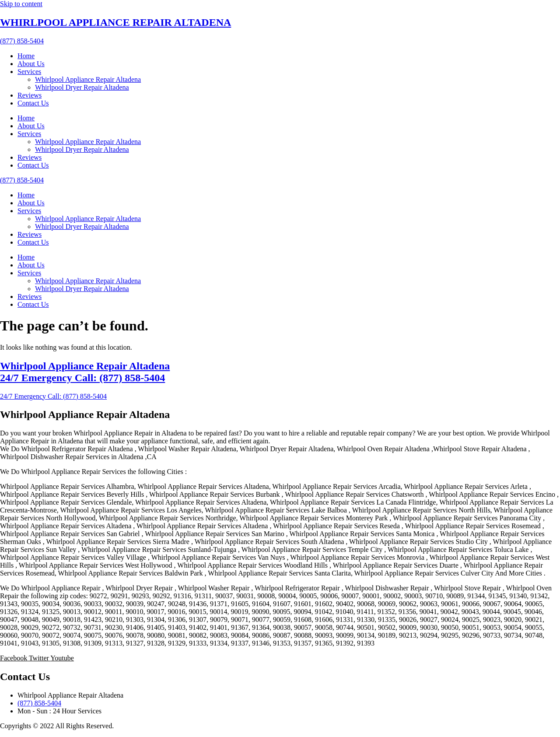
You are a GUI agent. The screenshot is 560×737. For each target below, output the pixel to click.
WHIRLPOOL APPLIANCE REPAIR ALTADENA (115, 22)
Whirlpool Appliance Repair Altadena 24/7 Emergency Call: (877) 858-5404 (85, 372)
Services (29, 72)
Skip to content (21, 4)
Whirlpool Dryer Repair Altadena (82, 87)
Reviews (30, 95)
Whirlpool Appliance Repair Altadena (88, 79)
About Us (31, 64)
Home (26, 56)
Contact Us (33, 103)
